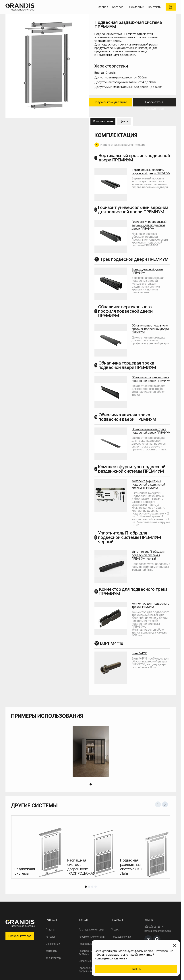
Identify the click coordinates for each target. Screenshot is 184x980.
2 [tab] (89, 887)
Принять (136, 969)
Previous (158, 804)
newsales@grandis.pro (158, 931)
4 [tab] (96, 887)
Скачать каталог (20, 936)
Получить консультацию (110, 102)
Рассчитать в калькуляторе (154, 103)
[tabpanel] (91, 751)
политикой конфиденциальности (125, 956)
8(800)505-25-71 (154, 927)
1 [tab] (91, 784)
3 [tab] (92, 887)
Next (165, 804)
